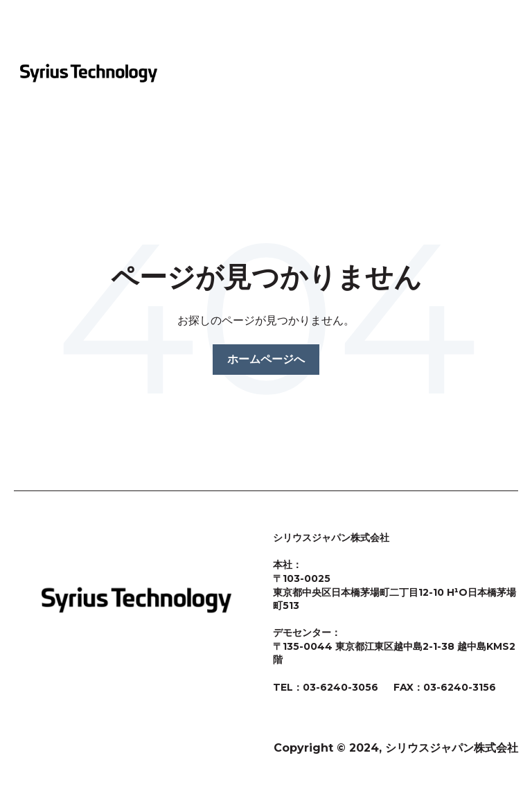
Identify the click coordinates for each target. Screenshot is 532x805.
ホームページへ (266, 359)
